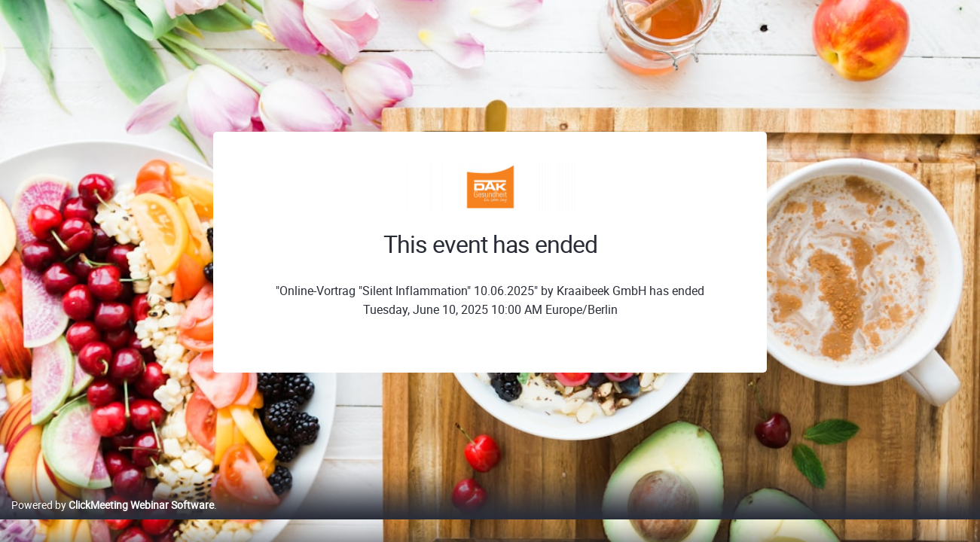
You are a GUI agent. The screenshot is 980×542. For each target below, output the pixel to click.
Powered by (113, 521)
